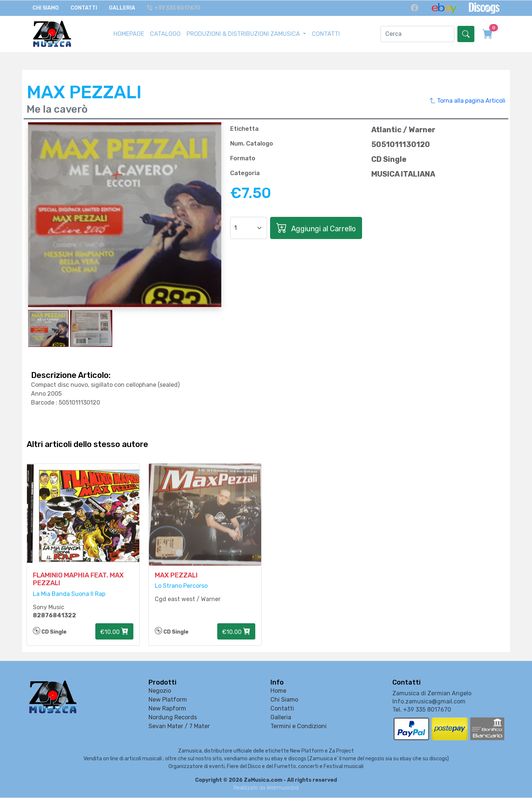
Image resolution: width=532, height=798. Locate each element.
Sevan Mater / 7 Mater (179, 727)
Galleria (122, 8)
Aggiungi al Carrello (316, 227)
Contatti (84, 8)
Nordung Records (173, 718)
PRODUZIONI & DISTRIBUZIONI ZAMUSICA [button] (244, 33)
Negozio (160, 691)
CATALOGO (165, 33)
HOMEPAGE (129, 33)
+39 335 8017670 (174, 8)
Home (278, 691)
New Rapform (167, 709)
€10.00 (114, 632)
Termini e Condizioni (299, 727)
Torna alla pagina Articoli (468, 100)
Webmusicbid (283, 788)
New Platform (168, 700)
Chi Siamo (46, 8)
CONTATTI (326, 33)
